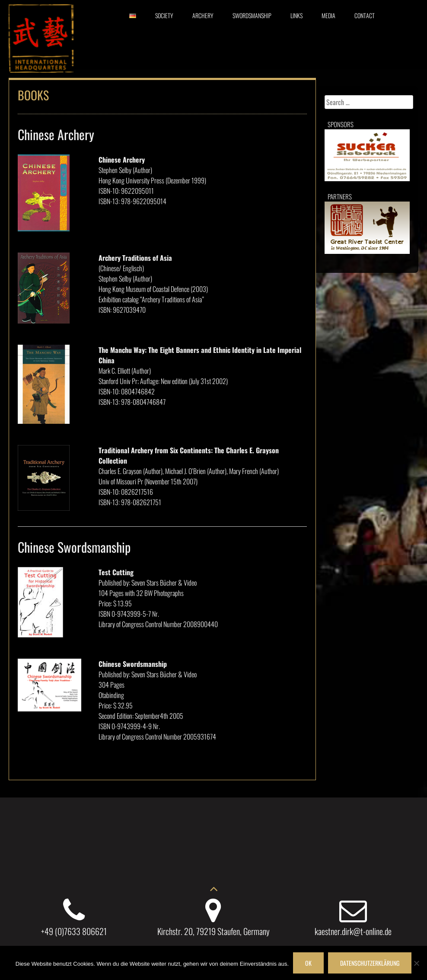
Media (328, 15)
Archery (203, 15)
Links (296, 15)
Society (164, 15)
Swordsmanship (252, 15)
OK (308, 963)
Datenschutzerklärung (370, 963)
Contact (365, 15)
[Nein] (416, 963)
